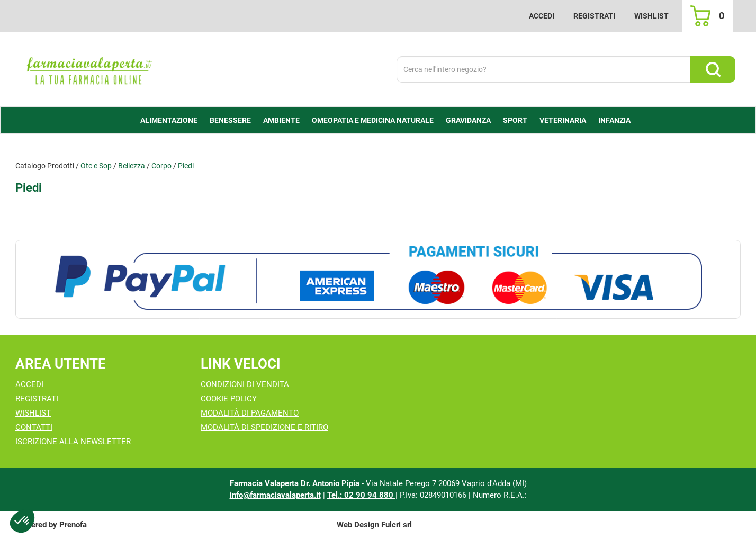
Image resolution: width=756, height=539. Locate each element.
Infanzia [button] (614, 120)
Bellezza (132, 166)
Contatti (34, 427)
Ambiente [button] (281, 120)
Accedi (542, 16)
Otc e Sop (96, 166)
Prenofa (73, 525)
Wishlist (651, 16)
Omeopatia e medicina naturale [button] (373, 120)
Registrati (594, 16)
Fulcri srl (397, 525)
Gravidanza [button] (468, 120)
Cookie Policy (229, 399)
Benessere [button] (230, 120)
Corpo (161, 166)
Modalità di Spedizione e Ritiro (264, 427)
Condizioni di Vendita (245, 384)
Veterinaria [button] (563, 120)
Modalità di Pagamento (250, 413)
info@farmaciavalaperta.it (275, 495)
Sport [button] (515, 120)
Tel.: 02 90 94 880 (361, 495)
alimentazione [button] (169, 120)
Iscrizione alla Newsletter (73, 442)
